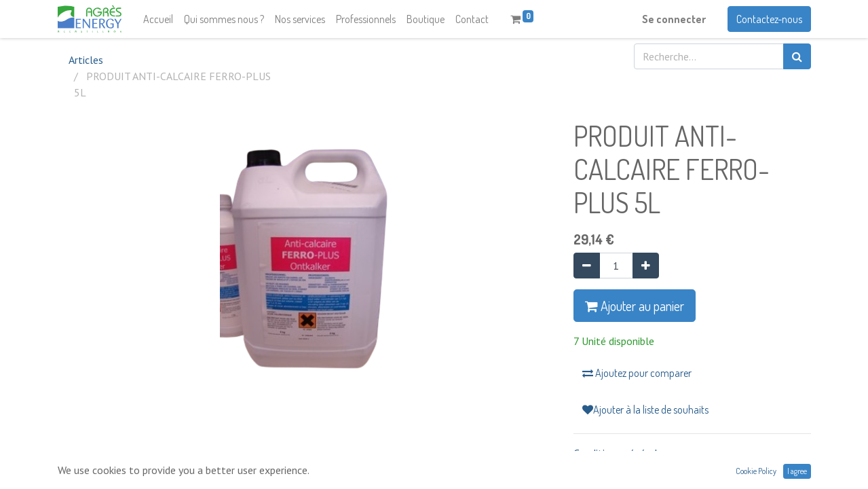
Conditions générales (621, 453)
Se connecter (674, 19)
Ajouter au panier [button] (635, 306)
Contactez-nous (769, 19)
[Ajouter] (646, 266)
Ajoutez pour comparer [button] (637, 373)
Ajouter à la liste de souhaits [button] (645, 410)
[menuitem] (158, 19)
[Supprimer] (587, 266)
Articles (86, 60)
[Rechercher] (797, 56)
